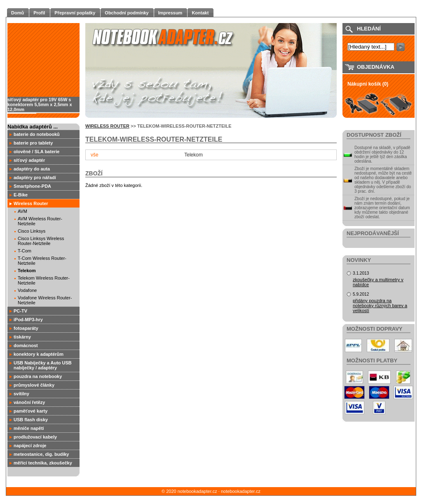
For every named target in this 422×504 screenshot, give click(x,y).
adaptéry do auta (32, 169)
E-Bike (21, 195)
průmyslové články (34, 385)
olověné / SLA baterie (36, 152)
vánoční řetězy (29, 402)
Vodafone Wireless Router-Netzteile (45, 300)
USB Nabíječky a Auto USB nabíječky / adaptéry (43, 365)
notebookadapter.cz (241, 491)
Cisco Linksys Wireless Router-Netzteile (41, 241)
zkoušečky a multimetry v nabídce (378, 282)
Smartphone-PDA (32, 186)
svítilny (21, 394)
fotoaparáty (26, 328)
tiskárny (22, 337)
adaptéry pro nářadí (35, 177)
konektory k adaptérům (39, 354)
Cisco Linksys (32, 231)
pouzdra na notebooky (38, 376)
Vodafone (27, 290)
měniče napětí (29, 428)
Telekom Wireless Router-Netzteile (44, 280)
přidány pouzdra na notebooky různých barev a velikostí (380, 306)
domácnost (26, 345)
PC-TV (20, 311)
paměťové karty (30, 411)
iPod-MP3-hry (28, 320)
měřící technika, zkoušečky (43, 463)
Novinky (359, 260)
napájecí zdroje (30, 446)
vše (95, 155)
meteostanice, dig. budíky (41, 454)
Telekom (27, 271)
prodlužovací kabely (35, 437)
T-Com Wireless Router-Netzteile (42, 261)
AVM (22, 211)
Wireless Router (31, 203)
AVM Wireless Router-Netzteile (40, 221)
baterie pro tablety (33, 143)
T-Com (25, 251)
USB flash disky (31, 420)
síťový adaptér (29, 160)
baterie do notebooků (37, 134)
